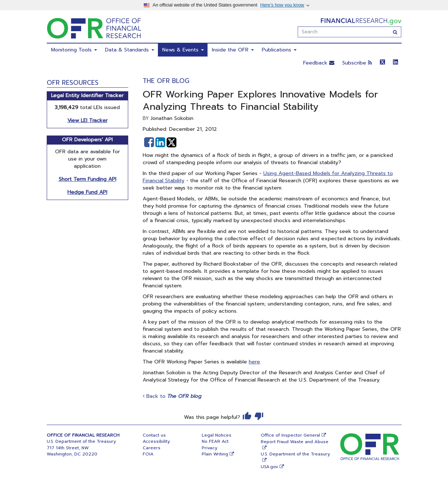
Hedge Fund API (87, 192)
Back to (172, 396)
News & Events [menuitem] (183, 50)
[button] (149, 142)
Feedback (319, 63)
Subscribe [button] (357, 63)
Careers (152, 448)
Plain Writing (215, 454)
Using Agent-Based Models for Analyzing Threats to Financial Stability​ (268, 177)
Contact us (154, 435)
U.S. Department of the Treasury (295, 454)
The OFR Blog (166, 81)
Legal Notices (217, 435)
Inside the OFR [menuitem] (233, 50)
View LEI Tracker (87, 120)
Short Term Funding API (87, 179)
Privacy (210, 448)
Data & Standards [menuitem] (130, 50)
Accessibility (156, 441)
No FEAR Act (215, 441)
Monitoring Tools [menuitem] (74, 50)
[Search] (395, 32)
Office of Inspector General (290, 435)
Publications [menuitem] (279, 50)
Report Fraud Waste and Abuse (295, 442)
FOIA (148, 454)
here (254, 362)
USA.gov (269, 467)
